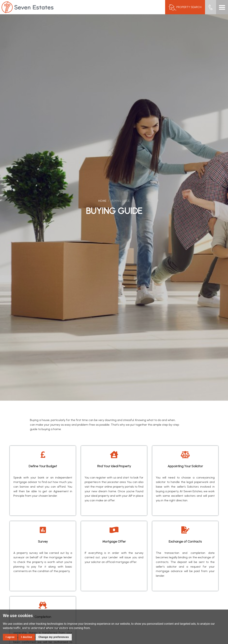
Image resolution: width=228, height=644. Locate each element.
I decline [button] (27, 637)
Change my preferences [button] (54, 637)
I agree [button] (10, 637)
